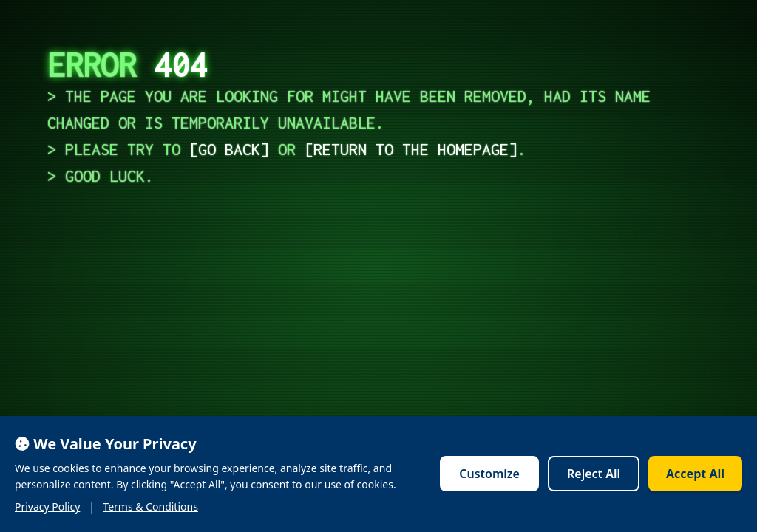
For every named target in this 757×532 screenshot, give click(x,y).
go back (229, 149)
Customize (489, 474)
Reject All (594, 474)
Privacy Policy (47, 507)
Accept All (695, 474)
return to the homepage (411, 149)
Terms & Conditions (150, 507)
